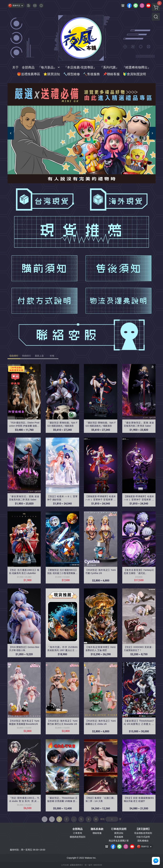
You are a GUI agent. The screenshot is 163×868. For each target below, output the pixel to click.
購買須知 (119, 833)
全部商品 (78, 829)
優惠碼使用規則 (78, 837)
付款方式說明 (143, 837)
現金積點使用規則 (143, 833)
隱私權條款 (143, 841)
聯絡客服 (97, 833)
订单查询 (78, 833)
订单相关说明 (119, 829)
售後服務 (119, 837)
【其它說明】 (143, 829)
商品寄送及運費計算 (119, 841)
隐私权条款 (97, 829)
